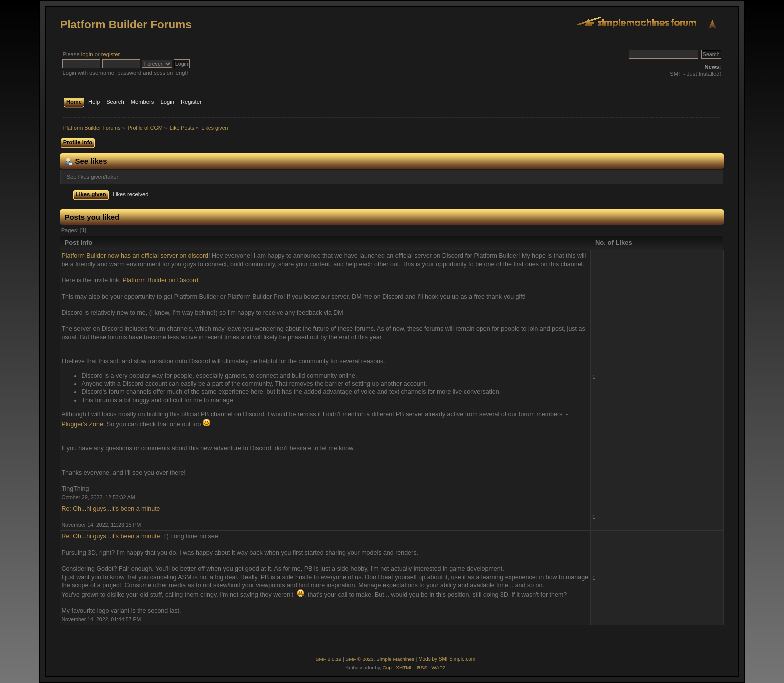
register (111, 54)
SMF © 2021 (360, 659)
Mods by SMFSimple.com (447, 659)
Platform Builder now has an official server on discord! (137, 256)
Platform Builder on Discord (160, 280)
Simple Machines (395, 659)
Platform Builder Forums (126, 25)
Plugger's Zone (82, 424)
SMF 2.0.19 (329, 659)
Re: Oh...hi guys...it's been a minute (112, 509)
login (87, 54)
